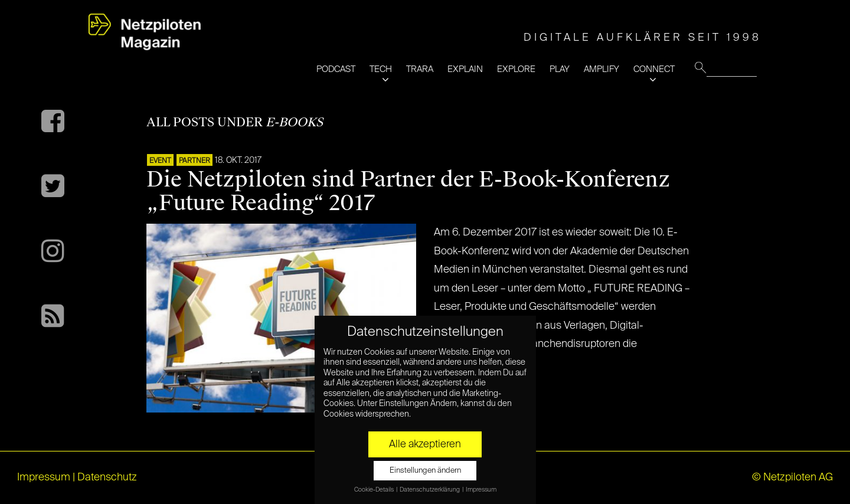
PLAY (560, 69)
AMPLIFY (601, 69)
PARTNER (194, 161)
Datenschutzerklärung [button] (430, 490)
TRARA (420, 69)
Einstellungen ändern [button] (425, 471)
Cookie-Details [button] (375, 490)
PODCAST (336, 69)
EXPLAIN (465, 69)
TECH (381, 69)
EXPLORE (516, 69)
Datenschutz (107, 477)
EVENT (160, 161)
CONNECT (654, 69)
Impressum (44, 477)
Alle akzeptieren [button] (425, 444)
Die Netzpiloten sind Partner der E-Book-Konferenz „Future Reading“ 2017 (408, 191)
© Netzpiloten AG (792, 477)
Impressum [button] (481, 490)
